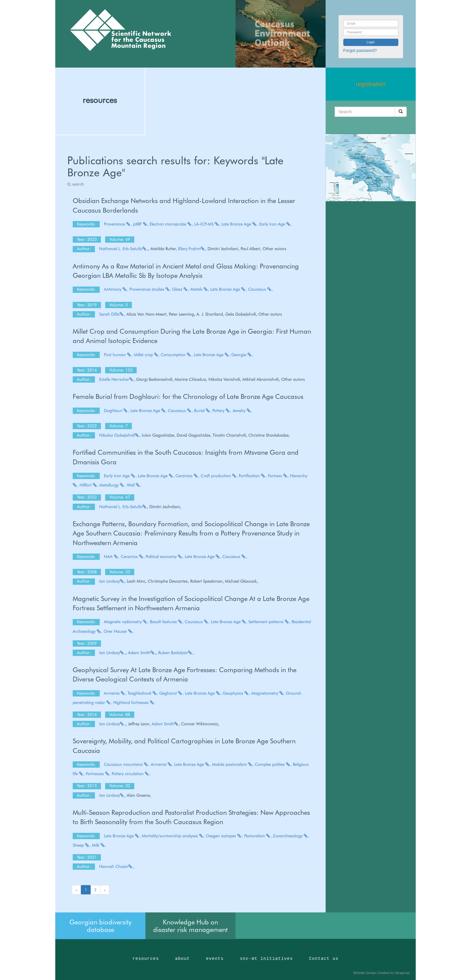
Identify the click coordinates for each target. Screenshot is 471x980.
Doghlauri (117, 411)
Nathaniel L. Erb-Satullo (124, 249)
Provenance (118, 224)
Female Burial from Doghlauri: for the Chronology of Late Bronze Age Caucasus (188, 396)
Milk (99, 845)
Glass (181, 289)
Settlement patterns (269, 622)
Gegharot (172, 693)
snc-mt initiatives (266, 959)
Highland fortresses (134, 702)
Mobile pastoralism (233, 764)
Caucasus (261, 289)
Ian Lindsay (112, 581)
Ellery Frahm (192, 249)
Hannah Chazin (116, 866)
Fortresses (98, 774)
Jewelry (242, 411)
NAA (112, 557)
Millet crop (147, 355)
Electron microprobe (171, 224)
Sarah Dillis (112, 314)
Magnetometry (268, 693)
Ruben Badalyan (175, 653)
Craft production (219, 476)
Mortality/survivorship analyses (173, 836)
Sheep (82, 845)
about (182, 959)
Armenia (115, 693)
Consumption (177, 355)
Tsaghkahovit (143, 693)
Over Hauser (119, 631)
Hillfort (89, 485)
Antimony (116, 289)
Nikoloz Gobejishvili (119, 435)
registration (371, 84)
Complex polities (273, 764)
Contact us (324, 959)
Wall (134, 485)
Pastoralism (258, 836)
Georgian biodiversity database (100, 926)
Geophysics (236, 693)
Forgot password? (360, 50)
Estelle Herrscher (116, 379)
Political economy (165, 557)
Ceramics (187, 476)
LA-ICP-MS (207, 224)
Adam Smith (142, 653)
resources (100, 100)
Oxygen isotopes (224, 836)
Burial (203, 411)
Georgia (242, 355)
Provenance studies (150, 289)
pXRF (141, 224)
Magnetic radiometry (126, 622)
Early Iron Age (276, 224)
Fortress (278, 476)
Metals (200, 289)
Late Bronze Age (240, 224)
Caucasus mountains (127, 764)
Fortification (253, 476)
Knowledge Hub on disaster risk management (190, 926)
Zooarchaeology (291, 836)
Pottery (222, 411)
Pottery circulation (131, 774)
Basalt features (167, 622)
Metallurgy (112, 485)
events (215, 959)
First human (118, 355)
